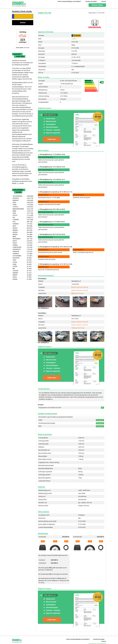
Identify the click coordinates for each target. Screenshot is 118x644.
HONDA (74, 39)
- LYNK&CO (22, 254)
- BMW (23, 211)
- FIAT (22, 222)
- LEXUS (22, 262)
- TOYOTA (23, 207)
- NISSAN (22, 230)
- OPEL (23, 203)
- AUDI (23, 213)
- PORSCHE (22, 252)
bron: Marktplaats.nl (43, 308)
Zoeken (23, 23)
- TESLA (22, 243)
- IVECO (22, 277)
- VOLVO (23, 215)
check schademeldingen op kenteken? (69, 1)
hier (18, 183)
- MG (22, 269)
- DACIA (22, 241)
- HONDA (22, 245)
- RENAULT (23, 200)
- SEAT (22, 226)
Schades (19, 4)
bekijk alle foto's (78, 293)
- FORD (23, 205)
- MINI (22, 237)
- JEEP (22, 260)
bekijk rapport (52, 139)
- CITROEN (23, 220)
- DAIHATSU (22, 258)
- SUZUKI (22, 232)
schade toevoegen (91, 1)
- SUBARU (22, 273)
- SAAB (22, 264)
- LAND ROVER (22, 247)
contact (104, 1)
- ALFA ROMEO (22, 256)
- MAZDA (22, 235)
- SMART (22, 275)
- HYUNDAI (22, 224)
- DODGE (22, 279)
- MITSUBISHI (22, 239)
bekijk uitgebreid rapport (80, 287)
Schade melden (97, 5)
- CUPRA (22, 266)
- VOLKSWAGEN (23, 196)
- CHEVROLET (22, 249)
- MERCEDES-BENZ (23, 209)
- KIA (23, 217)
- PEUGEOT (23, 198)
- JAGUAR (22, 271)
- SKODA (22, 228)
